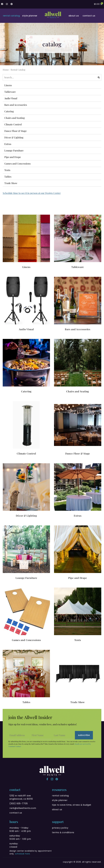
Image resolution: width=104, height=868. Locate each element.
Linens (8, 85)
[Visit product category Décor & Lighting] (26, 491)
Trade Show (11, 183)
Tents (7, 170)
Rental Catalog (11, 16)
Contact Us (89, 16)
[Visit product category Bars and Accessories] (78, 304)
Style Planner (30, 16)
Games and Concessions (17, 164)
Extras (8, 144)
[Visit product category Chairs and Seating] (78, 366)
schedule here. (23, 854)
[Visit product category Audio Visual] (26, 304)
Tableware (10, 92)
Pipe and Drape (13, 157)
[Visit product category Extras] (78, 491)
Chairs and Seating (15, 118)
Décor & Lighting (14, 137)
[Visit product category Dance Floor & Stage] (78, 429)
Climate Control (13, 124)
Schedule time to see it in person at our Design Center (32, 193)
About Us (74, 16)
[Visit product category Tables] (26, 677)
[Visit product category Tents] (78, 615)
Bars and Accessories (16, 105)
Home (6, 70)
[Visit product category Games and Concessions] (26, 615)
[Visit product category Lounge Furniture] (26, 553)
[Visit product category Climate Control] (26, 429)
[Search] (99, 77)
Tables (8, 177)
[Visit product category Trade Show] (78, 677)
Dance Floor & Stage (16, 131)
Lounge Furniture (14, 150)
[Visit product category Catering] (26, 366)
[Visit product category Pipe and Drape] (78, 553)
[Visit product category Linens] (26, 242)
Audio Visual (11, 98)
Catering (9, 111)
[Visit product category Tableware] (78, 242)
